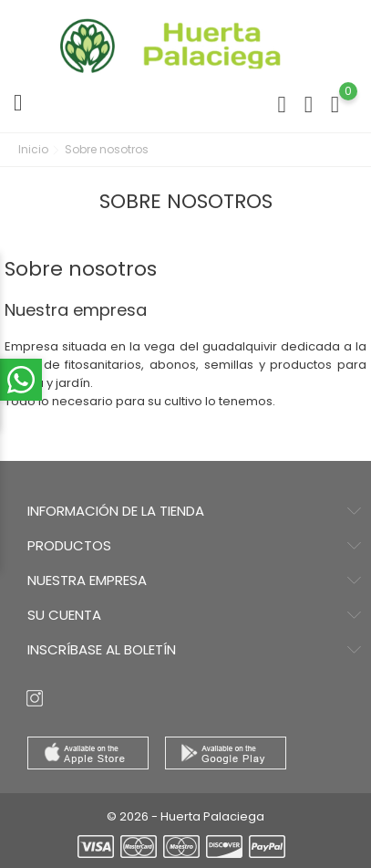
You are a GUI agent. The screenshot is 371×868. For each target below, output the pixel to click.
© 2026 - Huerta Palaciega (185, 816)
